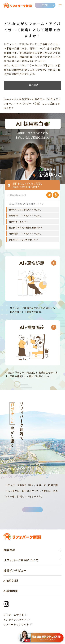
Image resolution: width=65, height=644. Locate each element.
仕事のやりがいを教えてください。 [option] (26, 209)
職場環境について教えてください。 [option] (26, 215)
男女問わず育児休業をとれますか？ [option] (26, 228)
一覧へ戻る (32, 85)
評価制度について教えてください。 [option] (26, 233)
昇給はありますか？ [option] (18, 221)
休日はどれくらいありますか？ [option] (24, 239)
